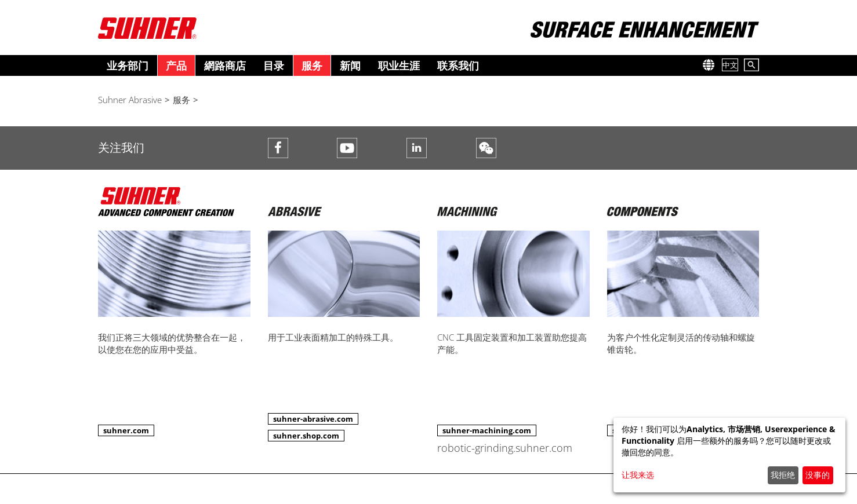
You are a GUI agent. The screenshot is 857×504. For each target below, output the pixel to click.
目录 (274, 65)
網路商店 (225, 65)
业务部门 (128, 65)
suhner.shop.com (306, 436)
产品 (176, 65)
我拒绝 (783, 475)
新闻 (350, 65)
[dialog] (729, 455)
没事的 (818, 475)
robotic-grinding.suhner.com (505, 448)
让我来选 (638, 475)
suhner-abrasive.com (313, 419)
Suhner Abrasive (130, 100)
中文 (730, 65)
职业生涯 (399, 65)
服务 (312, 65)
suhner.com (126, 430)
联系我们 (458, 65)
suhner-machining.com (487, 430)
